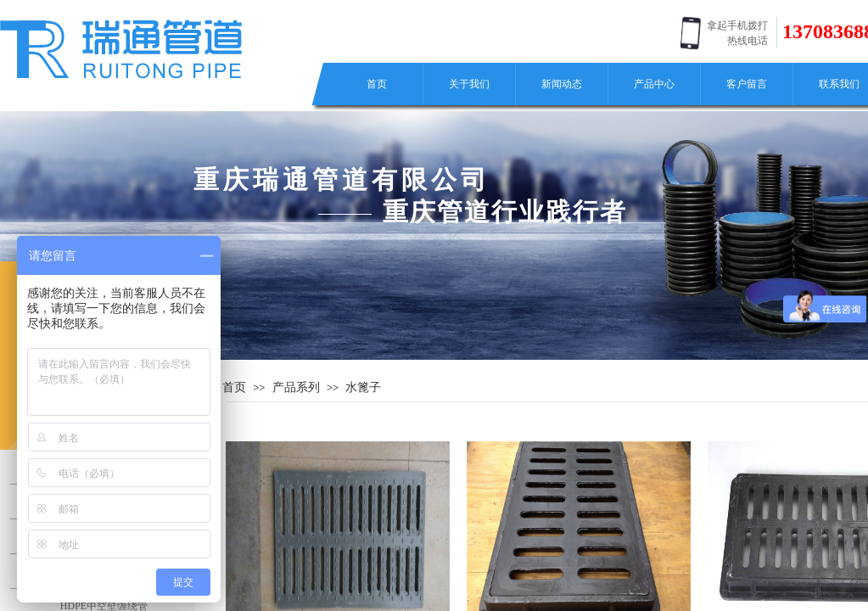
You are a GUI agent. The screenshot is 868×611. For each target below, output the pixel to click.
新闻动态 (562, 84)
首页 (377, 84)
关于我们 (469, 84)
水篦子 (363, 387)
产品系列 (296, 387)
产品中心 (654, 84)
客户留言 (747, 84)
